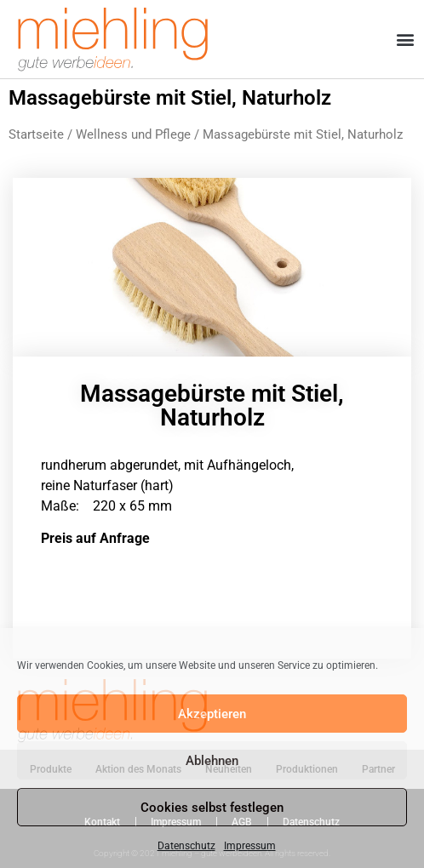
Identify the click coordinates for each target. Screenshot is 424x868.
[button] (406, 40)
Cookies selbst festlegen (212, 808)
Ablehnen (212, 761)
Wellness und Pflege (133, 134)
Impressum (250, 846)
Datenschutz (186, 846)
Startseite (36, 134)
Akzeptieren (212, 714)
